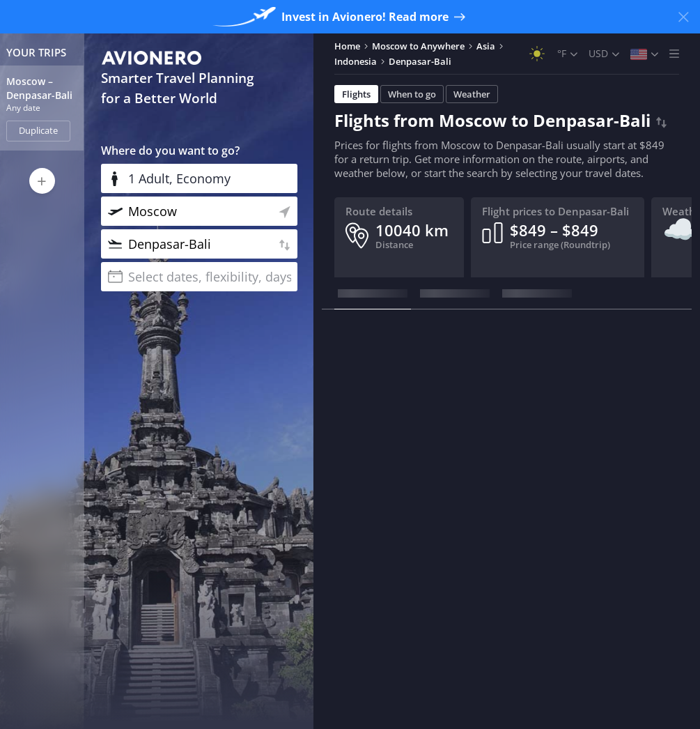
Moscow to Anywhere (418, 46)
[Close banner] (683, 17)
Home (347, 46)
